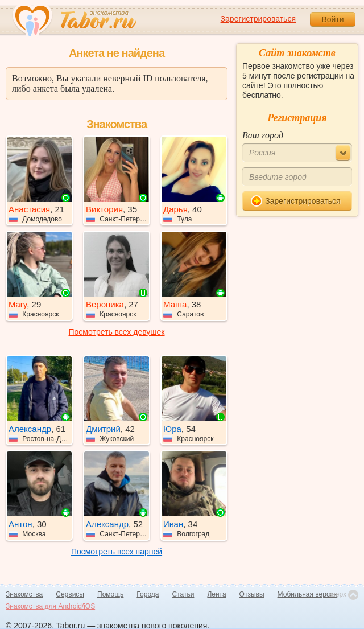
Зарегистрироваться (258, 19)
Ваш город (263, 135)
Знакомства (24, 594)
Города (148, 594)
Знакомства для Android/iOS (50, 606)
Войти (332, 19)
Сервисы (70, 594)
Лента (216, 594)
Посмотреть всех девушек (117, 332)
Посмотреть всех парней (117, 552)
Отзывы (252, 594)
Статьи (183, 594)
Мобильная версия (308, 594)
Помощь (110, 594)
